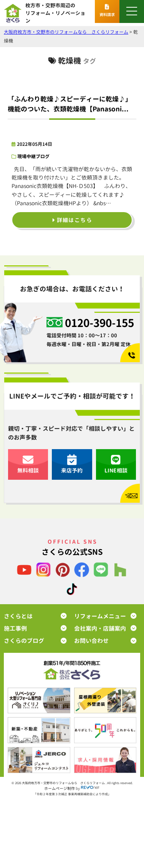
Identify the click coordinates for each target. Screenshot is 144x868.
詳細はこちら (72, 220)
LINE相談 (116, 464)
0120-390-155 (99, 323)
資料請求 (107, 11)
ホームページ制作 (60, 788)
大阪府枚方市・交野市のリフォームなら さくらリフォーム (64, 783)
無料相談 (28, 464)
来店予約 (72, 464)
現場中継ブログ (33, 156)
